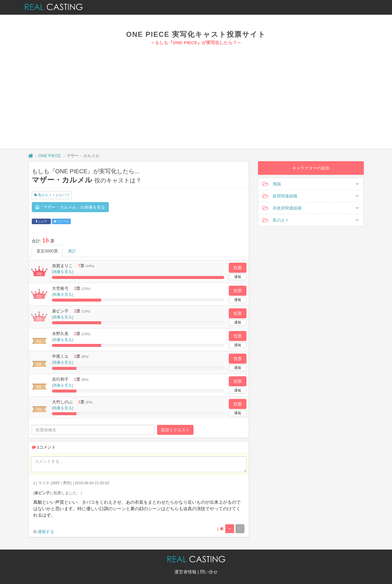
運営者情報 (185, 572)
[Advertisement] (196, 90)
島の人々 (311, 220)
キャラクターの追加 (311, 168)
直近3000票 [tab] (47, 251)
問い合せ (209, 572)
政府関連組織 (311, 196)
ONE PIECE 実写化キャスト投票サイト (196, 34)
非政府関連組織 (311, 208)
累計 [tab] (72, 251)
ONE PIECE (49, 156)
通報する (46, 532)
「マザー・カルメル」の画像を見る (70, 207)
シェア (41, 221)
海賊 (311, 184)
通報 (238, 277)
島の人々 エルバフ (52, 195)
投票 (238, 268)
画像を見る (62, 272)
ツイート (61, 221)
